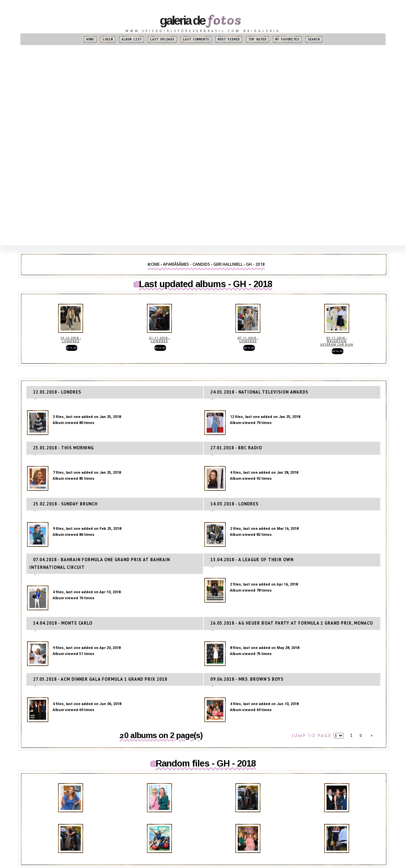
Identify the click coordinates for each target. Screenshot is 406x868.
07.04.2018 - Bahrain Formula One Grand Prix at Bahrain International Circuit (115, 570)
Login (108, 39)
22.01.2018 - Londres (54, 404)
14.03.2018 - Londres (231, 515)
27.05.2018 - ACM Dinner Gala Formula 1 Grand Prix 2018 (91, 680)
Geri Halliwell (228, 264)
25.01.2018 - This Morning (60, 459)
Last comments (196, 39)
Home (90, 39)
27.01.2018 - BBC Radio (233, 459)
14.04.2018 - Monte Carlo (59, 625)
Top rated (257, 39)
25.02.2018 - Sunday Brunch (61, 515)
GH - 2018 (255, 264)
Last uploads (162, 39)
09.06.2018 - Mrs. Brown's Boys (242, 680)
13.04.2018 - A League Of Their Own (246, 570)
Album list (132, 39)
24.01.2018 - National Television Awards (252, 404)
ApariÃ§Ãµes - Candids (186, 264)
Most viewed (229, 39)
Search (314, 39)
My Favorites (287, 39)
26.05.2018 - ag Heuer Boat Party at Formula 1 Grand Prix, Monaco (279, 625)
